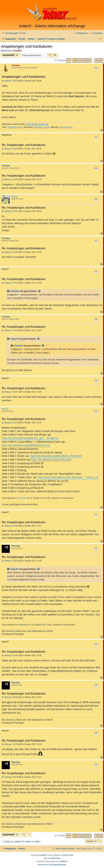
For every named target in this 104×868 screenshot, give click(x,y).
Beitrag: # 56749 (10, 149)
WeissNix (16, 546)
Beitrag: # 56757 (10, 392)
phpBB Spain (55, 858)
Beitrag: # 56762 (10, 697)
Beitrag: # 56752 (10, 252)
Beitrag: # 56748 (10, 81)
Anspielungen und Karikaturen (27, 46)
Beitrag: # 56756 (10, 330)
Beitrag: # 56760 (10, 561)
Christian (6, 166)
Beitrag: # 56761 (10, 655)
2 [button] (78, 60)
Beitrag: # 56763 (10, 744)
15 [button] (97, 60)
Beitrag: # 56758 (10, 423)
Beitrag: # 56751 (10, 211)
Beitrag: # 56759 (10, 526)
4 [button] (86, 60)
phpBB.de (64, 861)
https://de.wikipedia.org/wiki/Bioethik (51, 460)
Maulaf (15, 197)
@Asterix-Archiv (15, 127)
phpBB (43, 855)
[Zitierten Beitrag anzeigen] (39, 291)
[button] (69, 61)
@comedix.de (66, 127)
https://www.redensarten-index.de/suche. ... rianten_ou (68, 477)
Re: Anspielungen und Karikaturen (24, 145)
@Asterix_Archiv (42, 127)
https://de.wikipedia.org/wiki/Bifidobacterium (26, 445)
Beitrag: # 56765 (10, 777)
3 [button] (82, 60)
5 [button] (90, 60)
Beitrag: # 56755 (10, 283)
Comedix (17, 51)
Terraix (5, 409)
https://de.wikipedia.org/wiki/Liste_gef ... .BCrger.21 (30, 438)
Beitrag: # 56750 (10, 179)
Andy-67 (14, 339)
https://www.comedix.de (37, 124)
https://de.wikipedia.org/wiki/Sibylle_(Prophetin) (56, 456)
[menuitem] (22, 33)
